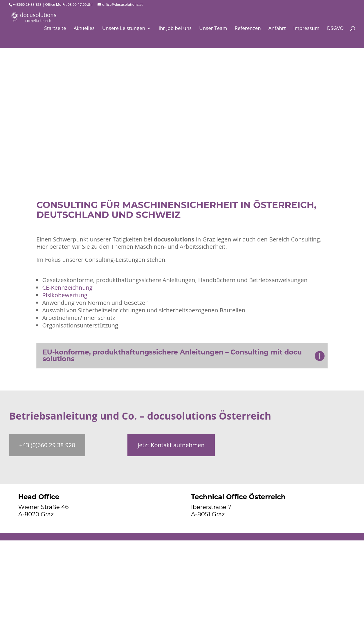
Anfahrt (277, 29)
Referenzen (248, 29)
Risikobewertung (65, 295)
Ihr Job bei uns (175, 29)
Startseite (55, 29)
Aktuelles (84, 29)
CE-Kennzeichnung (67, 288)
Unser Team (213, 29)
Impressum (307, 29)
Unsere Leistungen (124, 29)
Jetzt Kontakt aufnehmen (171, 445)
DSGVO (335, 29)
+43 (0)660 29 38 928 (47, 445)
